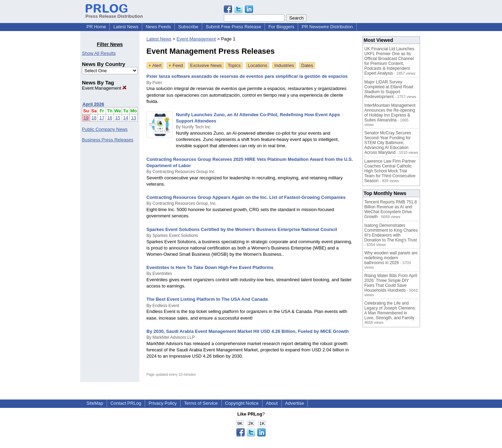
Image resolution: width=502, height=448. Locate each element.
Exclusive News (206, 65)
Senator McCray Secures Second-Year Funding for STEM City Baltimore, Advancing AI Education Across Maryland (388, 143)
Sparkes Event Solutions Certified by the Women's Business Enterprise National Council (242, 229)
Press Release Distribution (114, 14)
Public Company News (105, 129)
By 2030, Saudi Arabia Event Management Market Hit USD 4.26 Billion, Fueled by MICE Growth (248, 331)
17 (102, 118)
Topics (234, 65)
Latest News (126, 27)
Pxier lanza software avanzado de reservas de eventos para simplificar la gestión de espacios (247, 76)
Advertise (295, 403)
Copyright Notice (242, 403)
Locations (258, 65)
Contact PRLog (126, 403)
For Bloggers (281, 27)
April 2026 (93, 104)
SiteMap (95, 403)
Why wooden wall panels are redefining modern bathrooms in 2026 (391, 258)
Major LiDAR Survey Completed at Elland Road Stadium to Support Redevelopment (389, 89)
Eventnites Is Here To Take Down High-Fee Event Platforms (210, 267)
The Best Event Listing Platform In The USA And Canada (207, 299)
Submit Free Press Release (233, 27)
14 (125, 118)
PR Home (96, 27)
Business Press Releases (108, 140)
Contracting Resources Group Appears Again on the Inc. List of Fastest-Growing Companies (246, 197)
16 (110, 118)
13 (134, 118)
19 (86, 118)
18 (94, 118)
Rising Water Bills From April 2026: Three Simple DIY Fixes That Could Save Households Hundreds (391, 283)
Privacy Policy (163, 403)
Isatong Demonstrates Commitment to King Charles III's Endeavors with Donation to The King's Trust (391, 233)
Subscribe (188, 27)
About (272, 403)
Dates (307, 65)
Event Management (104, 88)
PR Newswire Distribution (327, 27)
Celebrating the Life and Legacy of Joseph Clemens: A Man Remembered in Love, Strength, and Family (390, 311)
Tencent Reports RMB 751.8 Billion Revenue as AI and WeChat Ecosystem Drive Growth (391, 209)
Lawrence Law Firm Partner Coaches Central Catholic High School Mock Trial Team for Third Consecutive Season (390, 171)
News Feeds (158, 27)
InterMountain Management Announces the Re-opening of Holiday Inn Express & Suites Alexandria (390, 113)
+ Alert (155, 65)
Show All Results (99, 53)
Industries (284, 65)
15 (117, 118)
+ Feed (176, 65)
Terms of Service (201, 403)
